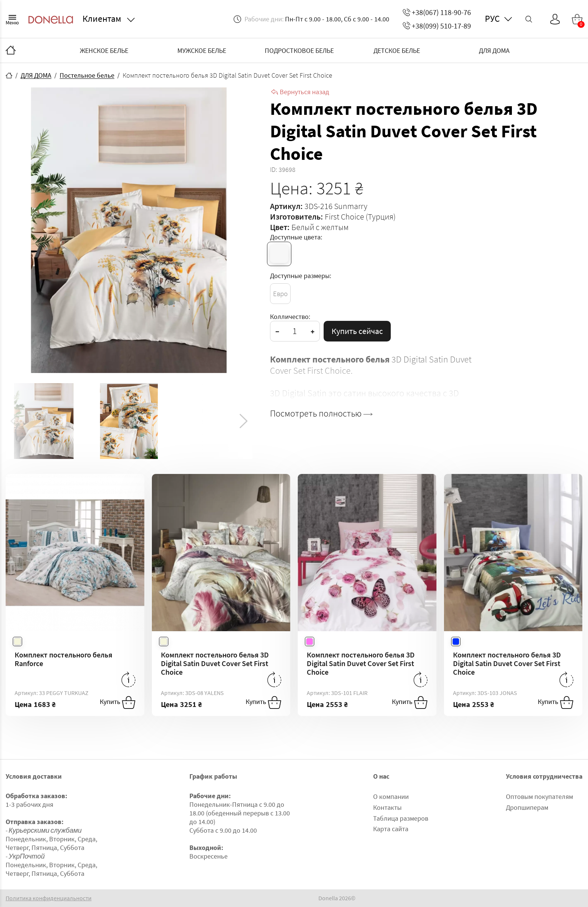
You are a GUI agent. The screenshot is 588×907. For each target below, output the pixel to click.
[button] (244, 421)
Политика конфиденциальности (49, 898)
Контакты (387, 807)
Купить (118, 702)
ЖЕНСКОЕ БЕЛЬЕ (104, 50)
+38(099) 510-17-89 (437, 26)
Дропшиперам (527, 807)
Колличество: (290, 317)
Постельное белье (87, 75)
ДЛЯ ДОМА (494, 50)
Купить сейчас (357, 331)
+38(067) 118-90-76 (437, 12)
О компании (391, 796)
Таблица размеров (401, 818)
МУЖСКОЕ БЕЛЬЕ (202, 50)
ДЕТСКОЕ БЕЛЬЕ (397, 50)
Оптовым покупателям (539, 796)
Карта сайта (391, 829)
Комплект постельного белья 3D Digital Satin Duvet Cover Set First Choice (215, 663)
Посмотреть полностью (321, 414)
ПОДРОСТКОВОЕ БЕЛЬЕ (299, 50)
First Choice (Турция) (360, 217)
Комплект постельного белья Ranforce (64, 659)
